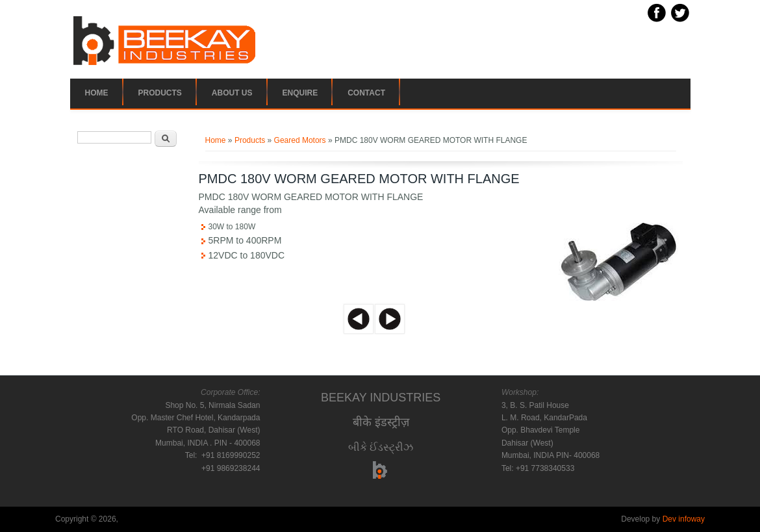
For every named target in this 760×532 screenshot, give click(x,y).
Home (97, 93)
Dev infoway (684, 519)
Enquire (300, 93)
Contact (366, 93)
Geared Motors (300, 140)
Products (160, 93)
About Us (232, 93)
